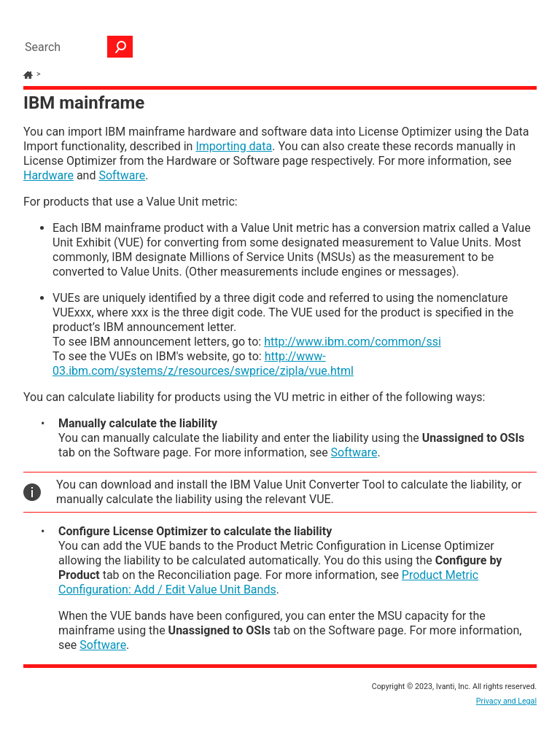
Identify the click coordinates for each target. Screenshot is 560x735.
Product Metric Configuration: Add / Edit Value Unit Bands (268, 582)
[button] (120, 47)
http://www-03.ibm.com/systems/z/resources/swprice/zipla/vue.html (203, 363)
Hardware (48, 175)
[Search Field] (75, 47)
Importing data (234, 146)
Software (122, 175)
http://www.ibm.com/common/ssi (353, 342)
